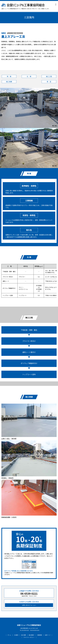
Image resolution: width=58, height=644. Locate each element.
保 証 (49, 82)
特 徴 (9, 76)
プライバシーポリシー (29, 637)
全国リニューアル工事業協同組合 (29, 625)
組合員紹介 (32, 635)
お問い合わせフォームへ (29, 605)
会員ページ (48, 635)
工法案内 (16, 635)
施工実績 (9, 82)
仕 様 (29, 76)
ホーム (9, 635)
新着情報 (40, 635)
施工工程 (49, 76)
